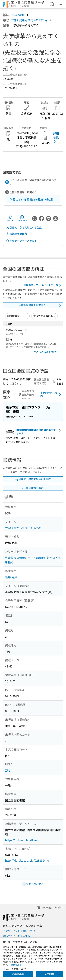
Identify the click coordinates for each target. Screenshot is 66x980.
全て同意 (49, 974)
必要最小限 (18, 974)
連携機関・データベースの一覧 (43, 285)
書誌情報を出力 (16, 234)
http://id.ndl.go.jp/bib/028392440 (27, 860)
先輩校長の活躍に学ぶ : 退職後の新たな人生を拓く (33, 560)
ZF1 (8, 770)
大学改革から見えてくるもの (23, 528)
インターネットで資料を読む (19, 931)
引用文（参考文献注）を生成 (24, 228)
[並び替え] (17, 316)
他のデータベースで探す (21, 241)
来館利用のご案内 (51, 394)
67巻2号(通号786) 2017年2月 (29, 20)
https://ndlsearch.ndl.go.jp (23, 840)
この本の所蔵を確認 (47, 352)
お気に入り (11, 218)
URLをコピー (22, 218)
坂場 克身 (11, 577)
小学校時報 (18, 15)
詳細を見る (56, 137)
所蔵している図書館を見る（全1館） (33, 199)
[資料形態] (44, 316)
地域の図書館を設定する (40, 305)
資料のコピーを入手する (16, 936)
